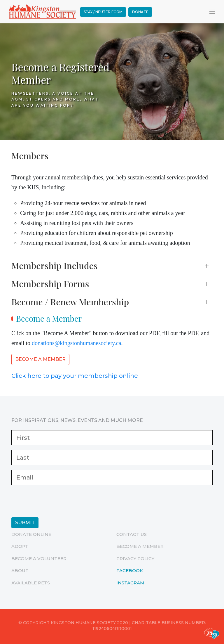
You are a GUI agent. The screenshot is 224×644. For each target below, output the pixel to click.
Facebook (130, 571)
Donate (140, 12)
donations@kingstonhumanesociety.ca (77, 343)
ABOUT (20, 571)
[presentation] (56, 501)
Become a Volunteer (39, 559)
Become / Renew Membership (70, 302)
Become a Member (40, 359)
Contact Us (132, 534)
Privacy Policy (135, 559)
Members (30, 156)
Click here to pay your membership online (75, 376)
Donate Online (31, 534)
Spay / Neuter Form (103, 12)
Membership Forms (50, 284)
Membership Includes (54, 266)
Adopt (20, 546)
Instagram (130, 583)
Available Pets (31, 583)
